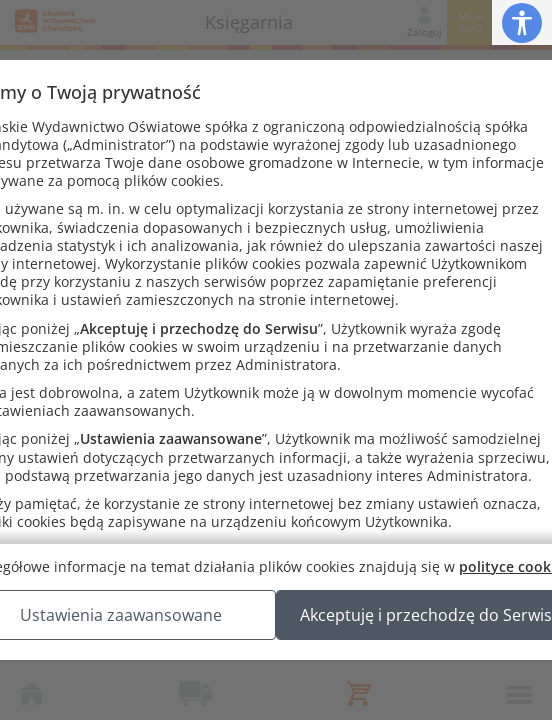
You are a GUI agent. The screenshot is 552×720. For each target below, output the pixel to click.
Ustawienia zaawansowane (276, 635)
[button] (522, 22)
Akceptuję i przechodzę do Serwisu (276, 685)
